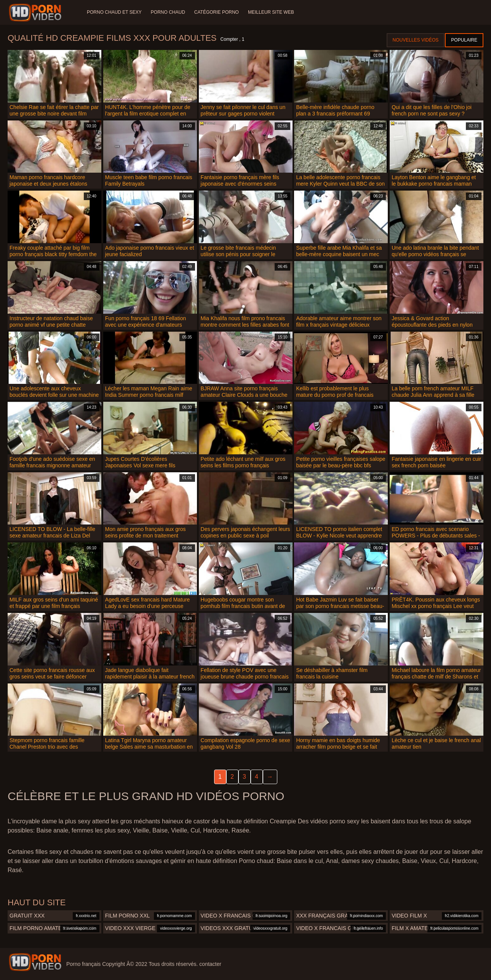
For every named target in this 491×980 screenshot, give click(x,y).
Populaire (464, 40)
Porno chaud (168, 12)
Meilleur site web (271, 12)
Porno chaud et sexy (114, 12)
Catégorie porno (217, 12)
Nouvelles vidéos (416, 40)
